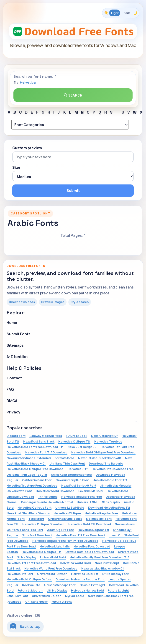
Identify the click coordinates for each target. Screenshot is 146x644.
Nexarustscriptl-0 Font (72, 480)
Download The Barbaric (106, 463)
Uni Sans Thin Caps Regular (27, 475)
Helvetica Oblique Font (35, 507)
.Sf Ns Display (57, 590)
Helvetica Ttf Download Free (113, 469)
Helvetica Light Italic (55, 546)
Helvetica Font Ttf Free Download (80, 535)
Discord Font (16, 436)
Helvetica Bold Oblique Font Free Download (103, 452)
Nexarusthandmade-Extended (29, 458)
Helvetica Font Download (92, 546)
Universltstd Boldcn (47, 596)
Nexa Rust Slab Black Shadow (28, 513)
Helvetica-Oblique (67, 513)
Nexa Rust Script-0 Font (79, 485)
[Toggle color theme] (121, 13)
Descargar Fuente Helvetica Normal (47, 502)
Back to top (25, 626)
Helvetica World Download (55, 491)
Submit (73, 191)
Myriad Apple (75, 596)
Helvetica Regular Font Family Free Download (65, 541)
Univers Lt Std (87, 502)
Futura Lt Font (62, 602)
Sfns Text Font (17, 596)
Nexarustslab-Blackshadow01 (100, 458)
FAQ (10, 389)
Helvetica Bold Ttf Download (90, 524)
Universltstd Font (19, 491)
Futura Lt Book (77, 436)
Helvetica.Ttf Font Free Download (31, 563)
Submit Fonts (19, 334)
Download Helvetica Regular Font (80, 579)
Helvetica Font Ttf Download (46, 452)
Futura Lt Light (118, 590)
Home (12, 323)
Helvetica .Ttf (78, 469)
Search (73, 95)
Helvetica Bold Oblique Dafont (29, 579)
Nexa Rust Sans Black (39, 441)
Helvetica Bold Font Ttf (110, 480)
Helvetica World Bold (75, 563)
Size (16, 167)
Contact (14, 378)
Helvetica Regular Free (101, 513)
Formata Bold (64, 458)
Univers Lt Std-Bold (70, 507)
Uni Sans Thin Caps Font (67, 463)
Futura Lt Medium (30, 590)
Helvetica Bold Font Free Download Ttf (35, 447)
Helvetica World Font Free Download (51, 568)
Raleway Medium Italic (46, 436)
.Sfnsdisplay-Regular (116, 485)
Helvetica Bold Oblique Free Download (35, 469)
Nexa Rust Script (107, 563)
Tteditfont (36, 519)
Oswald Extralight (92, 585)
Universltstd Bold (53, 557)
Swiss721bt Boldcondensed (71, 475)
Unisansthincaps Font (60, 585)
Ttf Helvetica (48, 497)
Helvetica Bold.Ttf (85, 574)
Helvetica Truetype (108, 441)
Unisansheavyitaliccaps (65, 519)
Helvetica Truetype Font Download (32, 485)
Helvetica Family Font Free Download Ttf (99, 557)
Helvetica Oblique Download (43, 524)
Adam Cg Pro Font (60, 530)
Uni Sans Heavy (36, 602)
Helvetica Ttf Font (20, 574)
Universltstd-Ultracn (52, 574)
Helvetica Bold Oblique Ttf (42, 552)
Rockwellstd (31, 585)
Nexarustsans (125, 524)
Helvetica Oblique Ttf (74, 441)
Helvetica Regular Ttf (93, 530)
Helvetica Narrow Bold (87, 590)
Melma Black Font (99, 519)
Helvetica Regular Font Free (82, 497)
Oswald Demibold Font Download (90, 552)
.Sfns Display (111, 502)
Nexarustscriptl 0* (104, 436)
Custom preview (27, 148)
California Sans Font (37, 480)
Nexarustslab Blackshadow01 (102, 568)
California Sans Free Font (25, 530)
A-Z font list (17, 357)
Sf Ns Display (27, 557)
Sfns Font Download (37, 535)
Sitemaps (15, 345)
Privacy (13, 412)
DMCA (12, 401)
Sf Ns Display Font (115, 574)
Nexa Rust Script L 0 (82, 447)
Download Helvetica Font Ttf (109, 507)
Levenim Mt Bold (91, 491)
